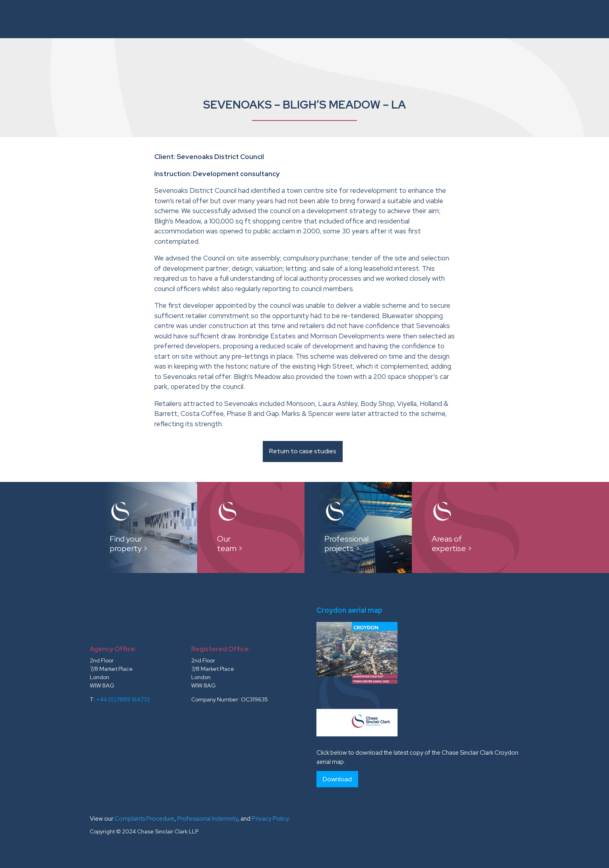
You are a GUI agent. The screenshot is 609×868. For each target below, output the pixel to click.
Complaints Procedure (144, 819)
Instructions (264, 19)
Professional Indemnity (208, 819)
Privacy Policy (270, 819)
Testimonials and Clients (480, 19)
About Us (216, 19)
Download (337, 779)
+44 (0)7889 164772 (123, 699)
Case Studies (367, 19)
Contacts (577, 19)
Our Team (320, 19)
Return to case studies (303, 451)
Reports (412, 19)
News (543, 19)
